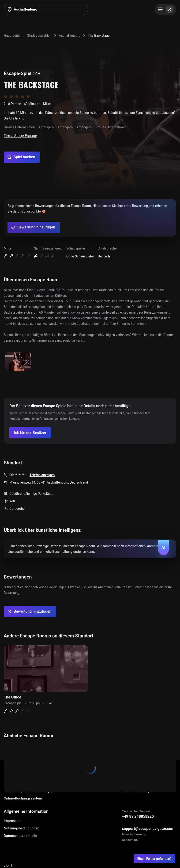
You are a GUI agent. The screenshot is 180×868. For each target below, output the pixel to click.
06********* (18, 475)
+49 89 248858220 (138, 816)
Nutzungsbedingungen (22, 828)
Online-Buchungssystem (23, 798)
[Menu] (165, 9)
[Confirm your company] (30, 433)
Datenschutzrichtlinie (20, 836)
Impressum (13, 821)
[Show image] (18, 362)
